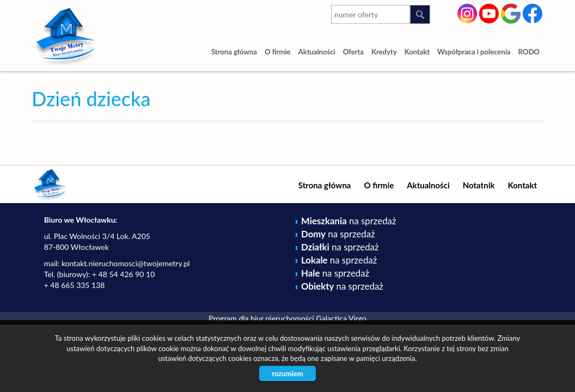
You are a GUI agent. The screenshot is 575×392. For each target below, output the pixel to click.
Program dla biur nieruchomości (262, 318)
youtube (489, 13)
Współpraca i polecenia (474, 52)
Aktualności (317, 52)
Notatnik (479, 185)
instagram (467, 13)
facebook (533, 13)
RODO (529, 52)
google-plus (511, 15)
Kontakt (417, 52)
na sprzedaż (348, 221)
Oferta (353, 52)
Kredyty (384, 52)
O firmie (278, 52)
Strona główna (234, 52)
